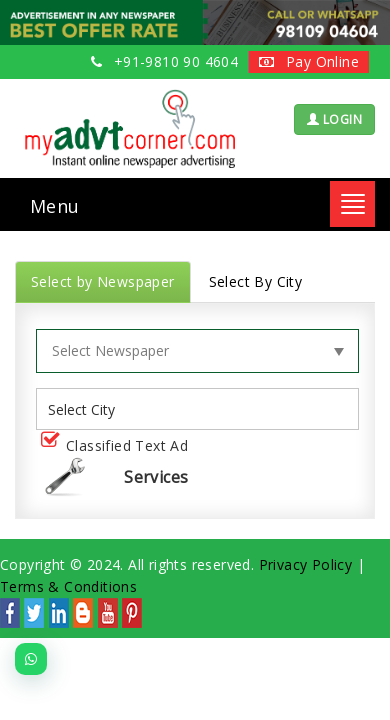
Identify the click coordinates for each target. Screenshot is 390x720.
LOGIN (334, 119)
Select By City (256, 281)
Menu (55, 206)
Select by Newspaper (103, 281)
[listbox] (89, 409)
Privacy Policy (306, 564)
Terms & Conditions (68, 586)
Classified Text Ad (118, 446)
